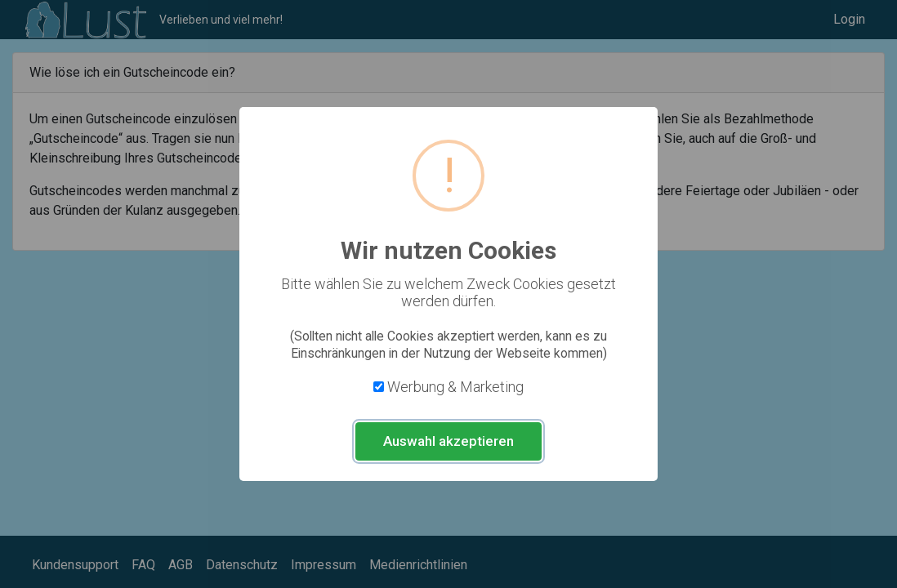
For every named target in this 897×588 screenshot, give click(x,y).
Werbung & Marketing (455, 387)
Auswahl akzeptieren (448, 441)
